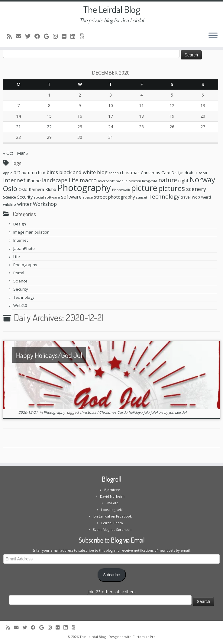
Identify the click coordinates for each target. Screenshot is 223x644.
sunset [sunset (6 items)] (142, 197)
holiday (135, 412)
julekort (157, 412)
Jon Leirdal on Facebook (112, 516)
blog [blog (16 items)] (102, 172)
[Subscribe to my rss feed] (11, 36)
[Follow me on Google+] (48, 36)
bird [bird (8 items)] (42, 173)
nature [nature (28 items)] (168, 180)
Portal (19, 273)
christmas (88, 412)
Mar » (23, 153)
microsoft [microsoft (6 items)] (106, 181)
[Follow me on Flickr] (66, 36)
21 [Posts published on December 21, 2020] (18, 127)
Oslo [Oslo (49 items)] (10, 188)
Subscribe (112, 575)
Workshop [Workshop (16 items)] (45, 204)
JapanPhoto (24, 248)
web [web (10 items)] (196, 197)
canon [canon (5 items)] (114, 173)
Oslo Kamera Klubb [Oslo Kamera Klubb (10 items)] (37, 189)
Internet (21, 240)
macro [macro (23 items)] (88, 180)
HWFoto (112, 503)
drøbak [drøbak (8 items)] (191, 173)
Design (20, 224)
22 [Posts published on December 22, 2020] (49, 127)
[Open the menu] (213, 36)
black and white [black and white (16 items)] (78, 172)
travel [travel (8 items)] (186, 197)
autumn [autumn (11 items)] (29, 172)
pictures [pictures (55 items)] (172, 188)
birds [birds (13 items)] (52, 172)
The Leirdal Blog (112, 9)
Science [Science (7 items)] (10, 197)
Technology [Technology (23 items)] (164, 196)
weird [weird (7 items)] (206, 197)
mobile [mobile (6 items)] (122, 181)
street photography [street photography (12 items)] (114, 197)
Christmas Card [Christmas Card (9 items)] (156, 173)
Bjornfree (112, 490)
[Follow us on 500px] (84, 36)
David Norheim (112, 496)
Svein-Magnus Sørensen (112, 529)
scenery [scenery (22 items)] (196, 189)
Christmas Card (113, 412)
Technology (24, 297)
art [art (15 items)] (17, 172)
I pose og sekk (112, 510)
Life (17, 257)
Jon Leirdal (178, 412)
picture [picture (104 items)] (144, 188)
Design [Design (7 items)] (178, 173)
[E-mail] (20, 36)
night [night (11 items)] (183, 180)
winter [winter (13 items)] (24, 204)
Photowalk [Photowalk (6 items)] (121, 190)
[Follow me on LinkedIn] (75, 36)
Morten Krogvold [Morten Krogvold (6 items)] (143, 181)
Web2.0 (20, 305)
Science (20, 281)
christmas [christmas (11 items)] (130, 172)
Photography (25, 265)
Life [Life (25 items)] (74, 180)
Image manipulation (31, 232)
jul (146, 412)
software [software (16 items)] (71, 197)
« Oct (8, 153)
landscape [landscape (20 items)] (55, 180)
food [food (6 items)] (203, 173)
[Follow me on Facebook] (39, 36)
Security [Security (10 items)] (25, 197)
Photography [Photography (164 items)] (84, 188)
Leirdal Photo (112, 523)
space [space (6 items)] (88, 197)
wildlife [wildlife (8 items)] (10, 204)
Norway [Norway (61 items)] (202, 180)
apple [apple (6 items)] (8, 173)
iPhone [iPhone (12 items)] (34, 180)
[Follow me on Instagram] (57, 36)
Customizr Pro (144, 637)
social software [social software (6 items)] (47, 197)
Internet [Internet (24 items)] (14, 180)
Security (21, 289)
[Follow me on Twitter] (30, 36)
